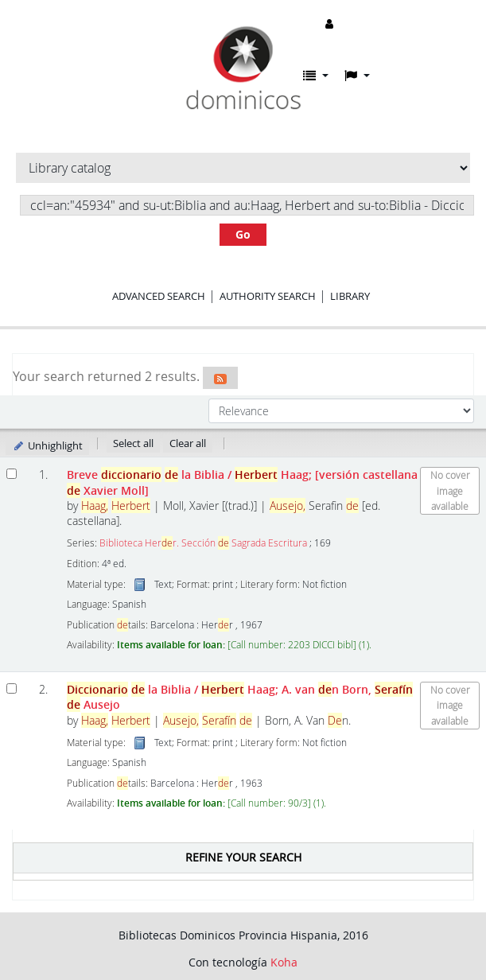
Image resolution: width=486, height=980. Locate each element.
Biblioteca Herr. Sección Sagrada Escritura (203, 543)
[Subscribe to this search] (220, 378)
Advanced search (159, 296)
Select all (133, 443)
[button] (316, 76)
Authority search (268, 296)
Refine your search (243, 857)
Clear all (188, 443)
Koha (284, 962)
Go (243, 234)
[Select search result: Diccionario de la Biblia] (12, 688)
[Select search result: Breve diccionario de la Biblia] (12, 474)
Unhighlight (47, 445)
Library (350, 296)
